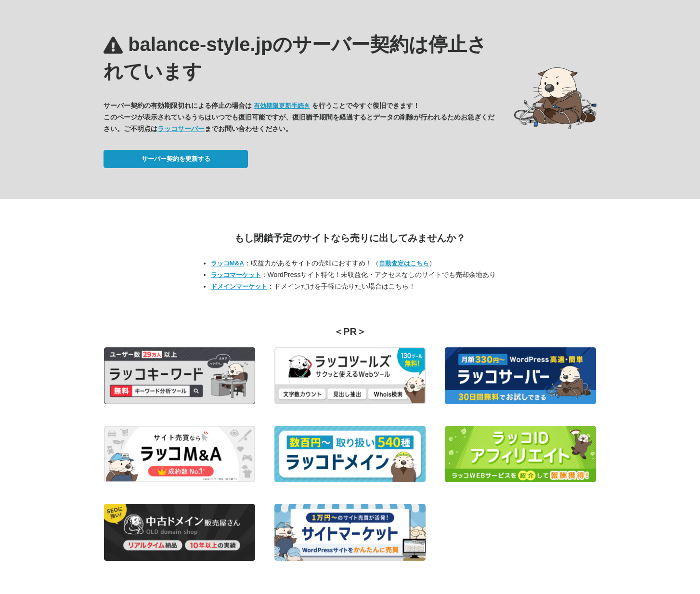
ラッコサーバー (181, 129)
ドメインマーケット (239, 286)
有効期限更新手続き (282, 106)
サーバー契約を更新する (176, 159)
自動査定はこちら (404, 263)
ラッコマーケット (236, 275)
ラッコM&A (227, 263)
